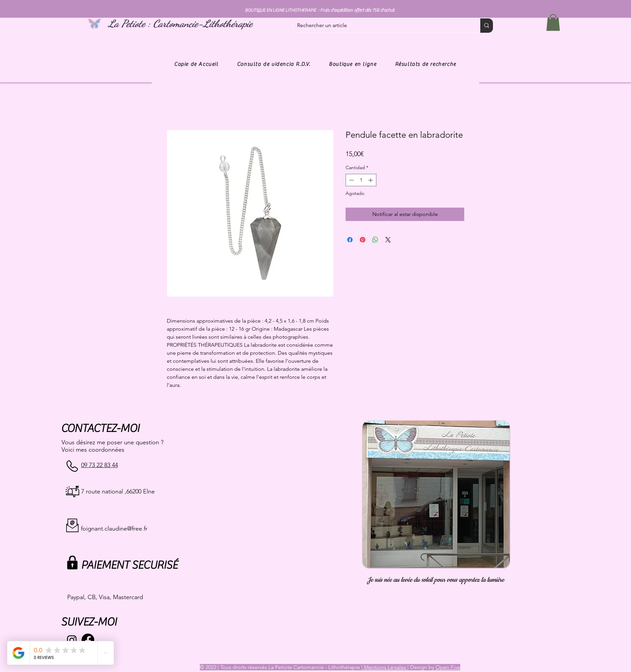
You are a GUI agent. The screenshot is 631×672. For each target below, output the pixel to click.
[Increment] (371, 180)
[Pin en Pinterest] (363, 240)
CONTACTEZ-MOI (100, 428)
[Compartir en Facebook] (350, 240)
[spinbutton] (361, 180)
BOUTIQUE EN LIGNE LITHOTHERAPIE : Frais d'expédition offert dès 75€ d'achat (320, 10)
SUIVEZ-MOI (89, 622)
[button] (553, 22)
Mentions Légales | (386, 667)
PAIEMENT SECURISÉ (129, 565)
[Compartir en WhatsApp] (375, 240)
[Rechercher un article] (382, 26)
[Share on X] (388, 240)
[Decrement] (351, 180)
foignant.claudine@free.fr (114, 529)
